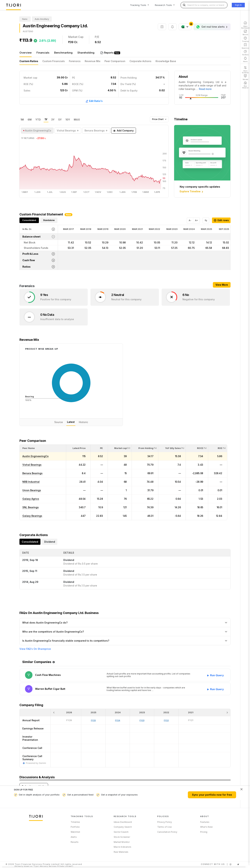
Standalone (49, 220)
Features (205, 822)
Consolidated (29, 220)
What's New (206, 827)
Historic (83, 422)
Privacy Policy (165, 822)
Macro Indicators (122, 847)
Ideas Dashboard (123, 822)
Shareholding (86, 53)
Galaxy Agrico (31, 499)
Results (75, 842)
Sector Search (121, 832)
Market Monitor (122, 842)
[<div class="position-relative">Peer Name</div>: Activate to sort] (43, 448)
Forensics (75, 61)
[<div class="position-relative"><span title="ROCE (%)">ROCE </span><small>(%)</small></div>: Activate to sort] (197, 448)
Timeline (75, 822)
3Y (53, 120)
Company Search (123, 827)
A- (190, 220)
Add (124, 131)
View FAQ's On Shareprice (35, 649)
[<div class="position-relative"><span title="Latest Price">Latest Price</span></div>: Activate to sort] (78, 448)
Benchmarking (63, 53)
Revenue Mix (93, 61)
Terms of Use (164, 827)
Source (59, 422)
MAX (77, 120)
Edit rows (221, 220)
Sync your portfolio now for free (212, 795)
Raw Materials (121, 852)
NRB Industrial (31, 482)
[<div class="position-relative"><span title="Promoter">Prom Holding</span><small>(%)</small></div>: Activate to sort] (145, 448)
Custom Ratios (29, 61)
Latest (71, 422)
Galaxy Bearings (32, 516)
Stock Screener (122, 837)
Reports (109, 53)
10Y (68, 120)
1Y (46, 120)
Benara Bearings (32, 473)
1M (22, 120)
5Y (60, 120)
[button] (29, 448)
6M (30, 120)
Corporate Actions (140, 61)
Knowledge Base (166, 61)
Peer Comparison (115, 61)
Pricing (204, 832)
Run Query (217, 675)
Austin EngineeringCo (36, 456)
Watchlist (75, 832)
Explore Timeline (192, 192)
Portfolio (75, 827)
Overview (26, 53)
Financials (43, 53)
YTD (38, 120)
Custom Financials (54, 61)
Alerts (74, 837)
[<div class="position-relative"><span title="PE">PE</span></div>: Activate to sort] (99, 448)
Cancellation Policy (167, 832)
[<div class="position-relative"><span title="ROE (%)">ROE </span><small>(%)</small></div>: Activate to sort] (218, 448)
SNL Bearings (31, 507)
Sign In (238, 5)
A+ (196, 220)
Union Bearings (32, 490)
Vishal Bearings (32, 465)
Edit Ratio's (94, 101)
